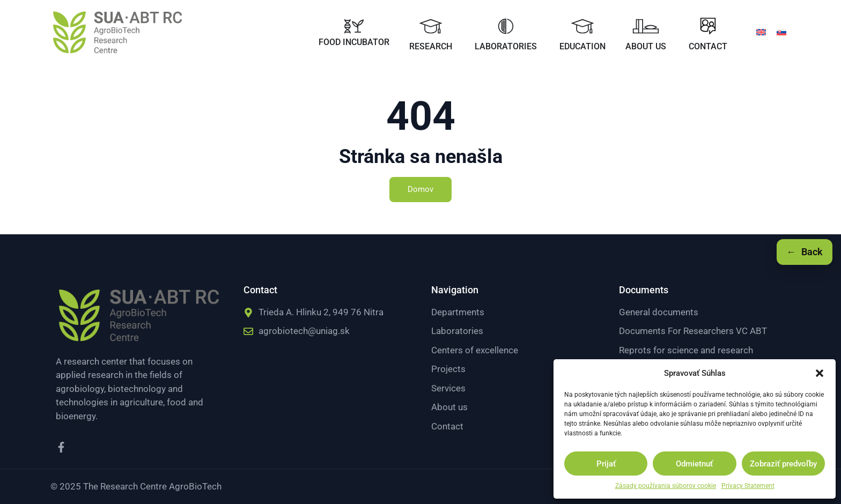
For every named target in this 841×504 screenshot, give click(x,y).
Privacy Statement (748, 486)
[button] (820, 373)
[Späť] (805, 252)
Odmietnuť (694, 464)
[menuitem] (761, 32)
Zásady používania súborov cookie (666, 486)
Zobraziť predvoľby (783, 464)
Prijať (606, 464)
